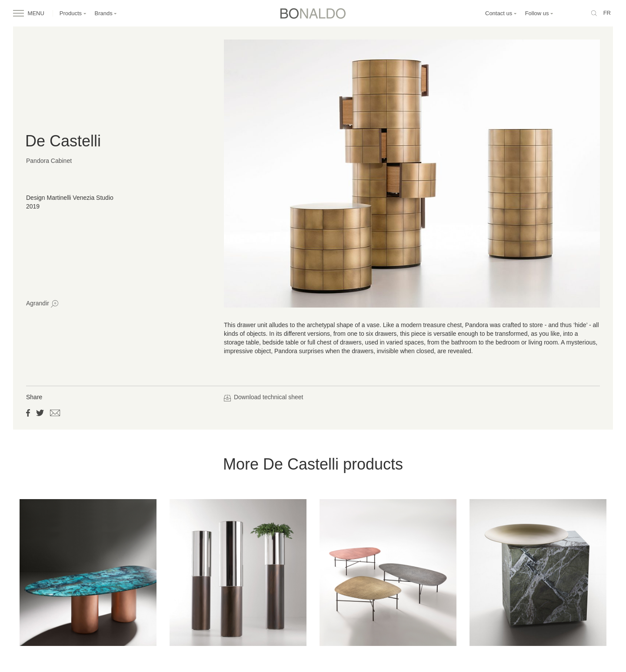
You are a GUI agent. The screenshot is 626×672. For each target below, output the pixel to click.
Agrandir (42, 304)
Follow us (539, 13)
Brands (106, 13)
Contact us (501, 13)
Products (73, 13)
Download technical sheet (263, 397)
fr (607, 13)
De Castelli (63, 141)
